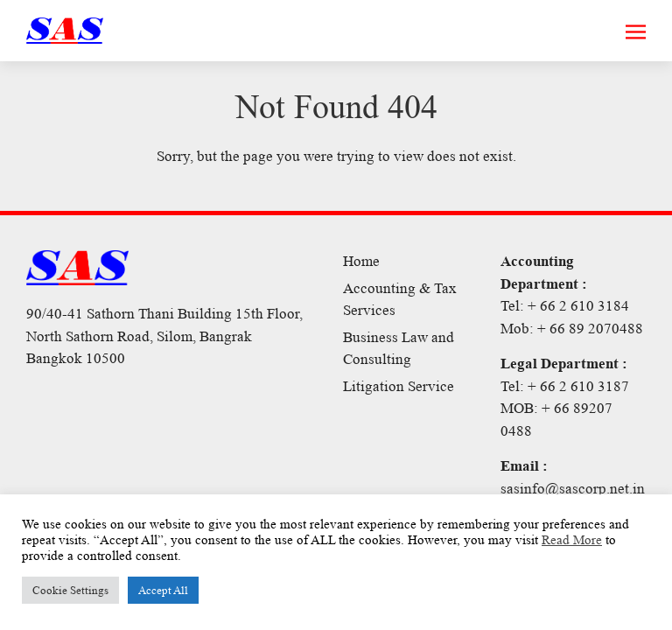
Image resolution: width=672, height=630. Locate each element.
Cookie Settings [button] (70, 590)
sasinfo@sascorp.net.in (573, 489)
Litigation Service (399, 386)
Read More (572, 540)
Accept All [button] (163, 590)
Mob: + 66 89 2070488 (572, 329)
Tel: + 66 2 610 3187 (565, 386)
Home (361, 261)
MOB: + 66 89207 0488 (556, 420)
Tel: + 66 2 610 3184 (565, 306)
